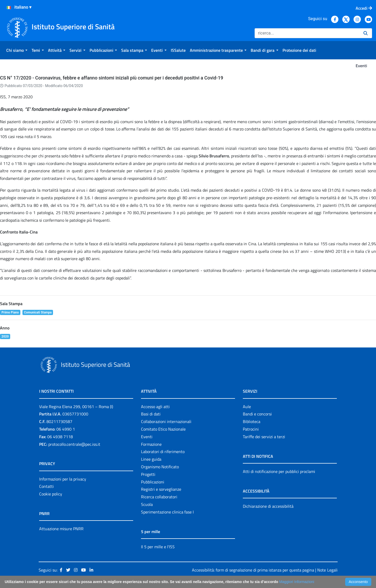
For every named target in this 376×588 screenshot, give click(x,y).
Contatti (46, 486)
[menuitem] (17, 50)
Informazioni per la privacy (63, 479)
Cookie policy (51, 494)
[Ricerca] (307, 33)
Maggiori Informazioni (297, 582)
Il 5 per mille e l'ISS (158, 547)
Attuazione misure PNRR (61, 529)
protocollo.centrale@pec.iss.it (74, 444)
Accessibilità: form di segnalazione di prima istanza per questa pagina (253, 570)
